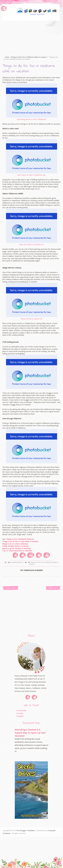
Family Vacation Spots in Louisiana (16, 546)
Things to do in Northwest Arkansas (20, 539)
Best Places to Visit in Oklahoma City (32, 175)
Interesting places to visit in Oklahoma (31, 119)
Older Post (53, 588)
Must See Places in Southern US (31, 244)
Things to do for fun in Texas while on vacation (20, 541)
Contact (20, 713)
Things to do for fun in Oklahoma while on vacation (43, 563)
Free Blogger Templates (26, 830)
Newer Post (11, 588)
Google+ (20, 716)
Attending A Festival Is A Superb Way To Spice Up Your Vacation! (30, 733)
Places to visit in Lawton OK (31, 319)
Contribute (21, 710)
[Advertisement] (33, 37)
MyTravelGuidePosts (16, 562)
